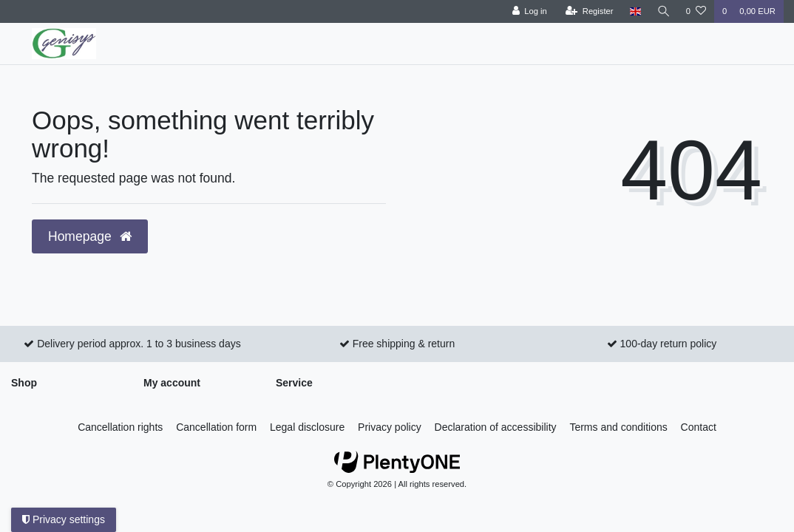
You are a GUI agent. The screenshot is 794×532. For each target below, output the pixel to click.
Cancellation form (216, 427)
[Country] (634, 11)
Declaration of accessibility (496, 427)
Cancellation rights (120, 427)
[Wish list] (696, 11)
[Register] (589, 11)
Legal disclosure (307, 427)
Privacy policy (390, 427)
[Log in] (528, 11)
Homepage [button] (90, 236)
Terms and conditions (618, 427)
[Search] (663, 11)
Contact (699, 427)
